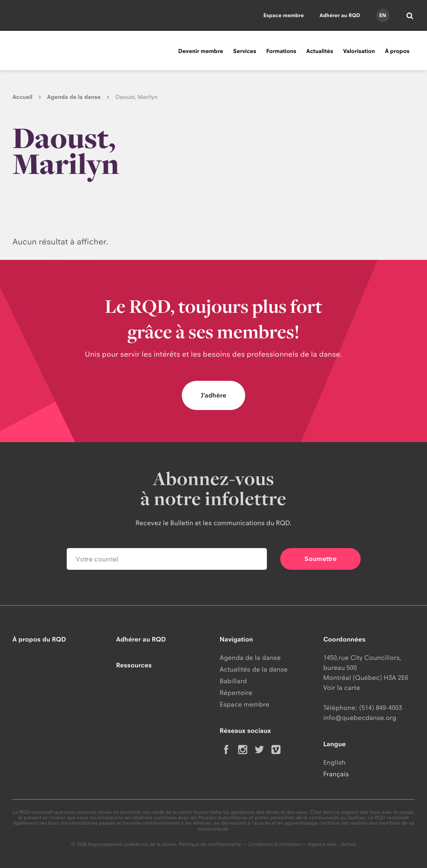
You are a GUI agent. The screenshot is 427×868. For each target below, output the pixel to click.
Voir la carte (342, 688)
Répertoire (236, 693)
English (334, 762)
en (382, 15)
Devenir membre (201, 51)
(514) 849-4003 (381, 708)
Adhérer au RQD (340, 15)
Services (245, 51)
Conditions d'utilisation (275, 844)
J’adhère (213, 395)
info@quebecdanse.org (360, 718)
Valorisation (359, 51)
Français (336, 774)
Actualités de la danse (254, 669)
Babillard (233, 681)
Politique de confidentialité (210, 844)
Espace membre (284, 15)
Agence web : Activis (332, 844)
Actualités (320, 51)
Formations (281, 51)
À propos (397, 51)
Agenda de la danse (74, 97)
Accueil (23, 97)
